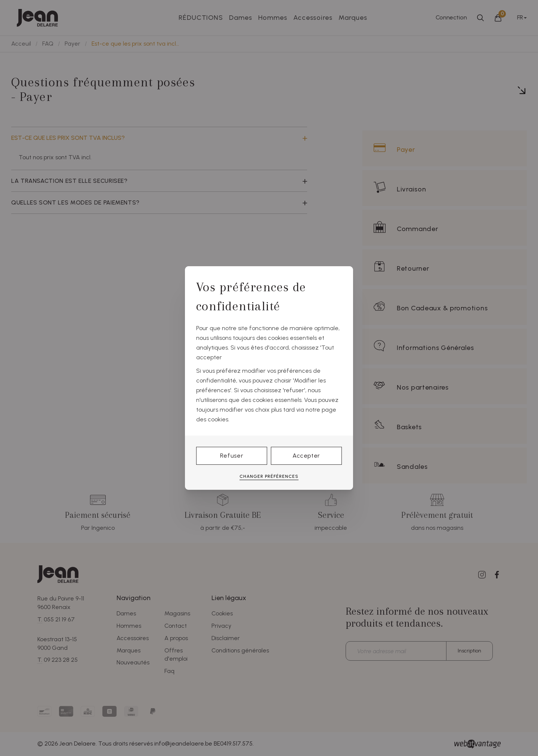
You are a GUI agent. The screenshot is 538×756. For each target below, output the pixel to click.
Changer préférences (269, 476)
